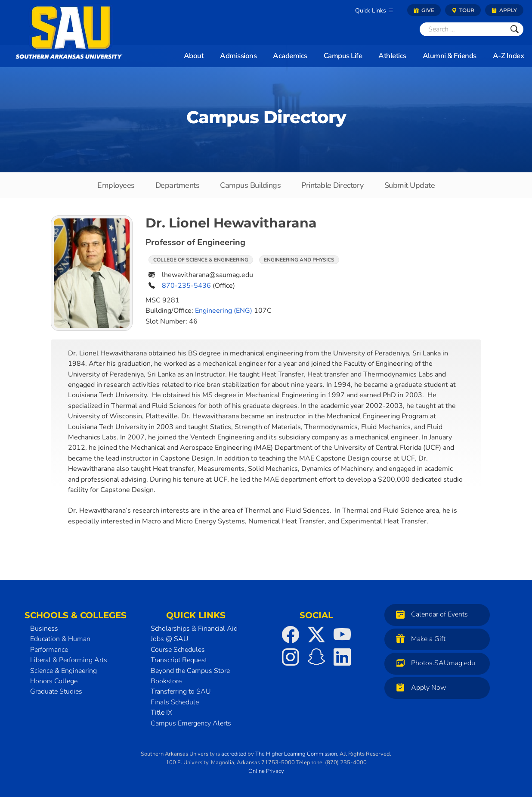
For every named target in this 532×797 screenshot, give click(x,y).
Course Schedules (178, 650)
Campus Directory (266, 117)
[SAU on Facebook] (291, 635)
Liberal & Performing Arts (69, 660)
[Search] (463, 29)
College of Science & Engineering (201, 260)
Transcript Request (179, 660)
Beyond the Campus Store (190, 671)
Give (424, 10)
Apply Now (419, 687)
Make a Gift (419, 639)
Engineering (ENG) (224, 311)
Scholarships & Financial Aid (194, 629)
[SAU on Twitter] (316, 635)
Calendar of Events (430, 614)
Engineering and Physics (299, 260)
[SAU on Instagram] (291, 657)
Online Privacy (266, 771)
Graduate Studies (56, 691)
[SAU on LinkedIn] (342, 657)
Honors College (54, 681)
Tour (463, 10)
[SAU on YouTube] (342, 635)
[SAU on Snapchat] (316, 657)
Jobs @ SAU (170, 639)
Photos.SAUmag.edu (433, 663)
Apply (504, 10)
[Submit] (515, 29)
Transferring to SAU (181, 691)
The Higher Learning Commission (296, 754)
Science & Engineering (63, 671)
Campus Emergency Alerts (191, 723)
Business (44, 629)
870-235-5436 (186, 286)
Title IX (161, 713)
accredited (234, 754)
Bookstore (166, 681)
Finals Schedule (175, 702)
